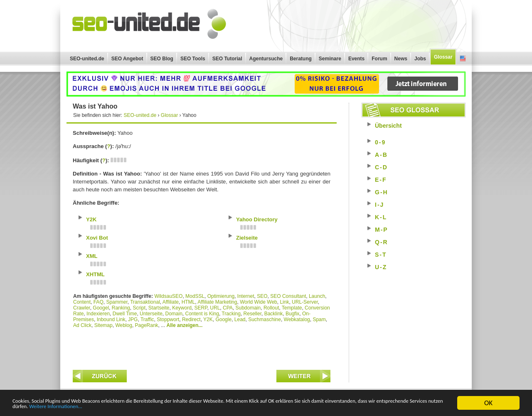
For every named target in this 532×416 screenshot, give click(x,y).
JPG (133, 319)
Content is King (202, 314)
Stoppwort (168, 319)
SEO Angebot (127, 59)
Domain (174, 314)
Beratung (301, 59)
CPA (228, 308)
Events (356, 59)
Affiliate (171, 302)
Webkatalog (297, 319)
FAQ (99, 302)
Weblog (123, 325)
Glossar (443, 57)
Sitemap (103, 325)
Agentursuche (266, 59)
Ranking (121, 308)
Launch (317, 296)
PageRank (147, 325)
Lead (240, 319)
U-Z (381, 267)
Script (139, 308)
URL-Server (305, 302)
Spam (319, 319)
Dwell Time (125, 314)
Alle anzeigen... (185, 325)
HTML (188, 302)
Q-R (382, 242)
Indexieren (98, 314)
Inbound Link (111, 319)
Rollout (271, 308)
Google (223, 319)
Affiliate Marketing (217, 302)
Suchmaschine (265, 319)
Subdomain (248, 308)
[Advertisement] (202, 347)
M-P (382, 230)
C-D (381, 167)
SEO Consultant (288, 296)
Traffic (147, 319)
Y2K (208, 319)
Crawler (82, 308)
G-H (382, 192)
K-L (381, 217)
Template (292, 308)
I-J (379, 205)
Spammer (117, 302)
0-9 (380, 142)
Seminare (330, 59)
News (401, 59)
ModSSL (195, 296)
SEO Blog (162, 59)
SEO (262, 296)
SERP (201, 308)
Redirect (191, 319)
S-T (381, 255)
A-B (381, 155)
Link (284, 302)
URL (215, 308)
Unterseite (151, 314)
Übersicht (388, 126)
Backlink (274, 314)
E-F (381, 180)
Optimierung (221, 296)
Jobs (420, 59)
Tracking (231, 314)
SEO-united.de (87, 59)
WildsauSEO (168, 296)
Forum (379, 59)
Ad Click (82, 325)
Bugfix (292, 314)
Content (82, 302)
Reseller (252, 314)
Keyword (182, 308)
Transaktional (145, 302)
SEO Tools (193, 59)
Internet (246, 296)
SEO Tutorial (227, 59)
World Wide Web (259, 302)
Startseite (159, 308)
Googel (101, 308)
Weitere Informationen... (230, 407)
